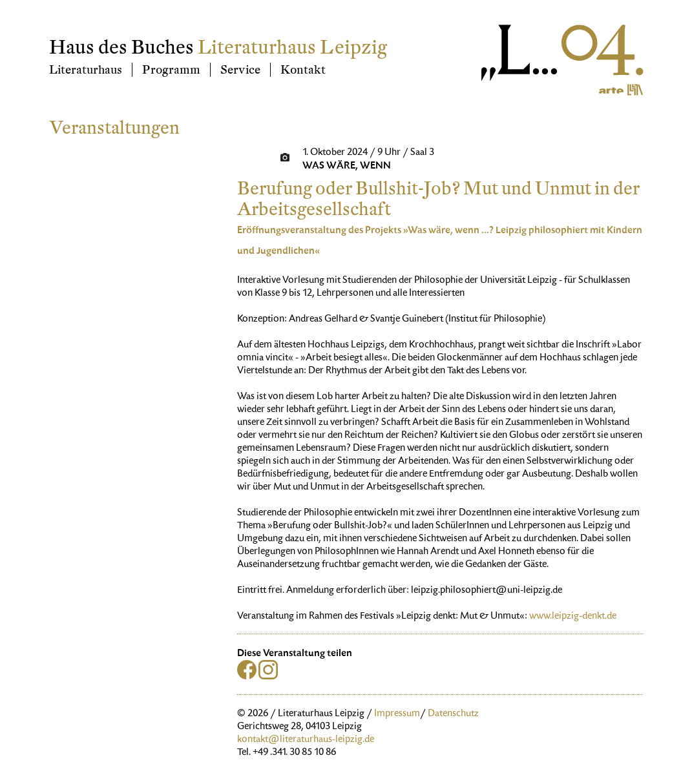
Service (240, 70)
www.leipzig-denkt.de (573, 617)
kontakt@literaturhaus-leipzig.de (306, 740)
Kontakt (303, 70)
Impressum (397, 714)
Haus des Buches (121, 47)
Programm (171, 70)
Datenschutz (453, 714)
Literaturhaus (86, 70)
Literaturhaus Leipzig (292, 47)
